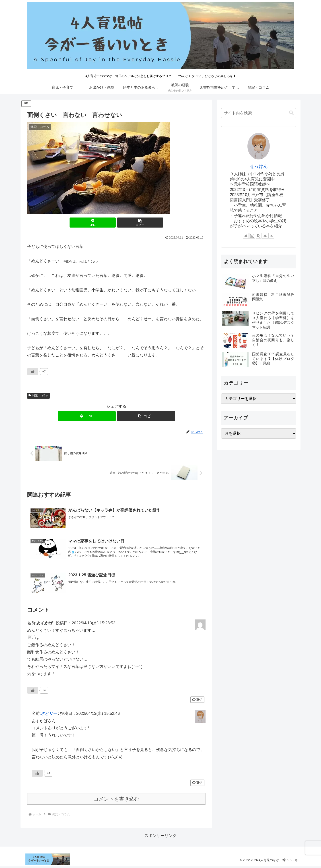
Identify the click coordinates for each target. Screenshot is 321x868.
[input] (259, 113)
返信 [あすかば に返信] (197, 701)
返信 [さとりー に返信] (197, 784)
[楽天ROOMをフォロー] (259, 236)
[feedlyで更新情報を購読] (265, 236)
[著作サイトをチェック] (246, 236)
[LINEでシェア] (101, 223)
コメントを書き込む (116, 800)
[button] (131, 223)
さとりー (49, 715)
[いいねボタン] (33, 372)
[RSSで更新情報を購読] (271, 236)
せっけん (259, 166)
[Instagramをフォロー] (252, 236)
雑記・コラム (38, 395)
